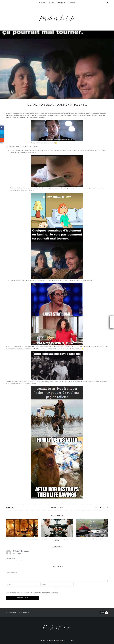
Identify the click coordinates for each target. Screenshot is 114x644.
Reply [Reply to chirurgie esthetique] (20, 554)
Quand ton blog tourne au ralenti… (57, 105)
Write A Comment (57, 507)
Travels (51, 3)
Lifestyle (73, 3)
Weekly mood (11, 508)
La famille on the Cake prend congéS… (22, 539)
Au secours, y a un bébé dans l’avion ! (92, 539)
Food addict (62, 3)
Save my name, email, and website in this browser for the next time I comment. (32, 593)
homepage (42, 3)
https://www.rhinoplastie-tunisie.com (18, 561)
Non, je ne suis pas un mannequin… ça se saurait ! (57, 540)
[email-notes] (23, 584)
